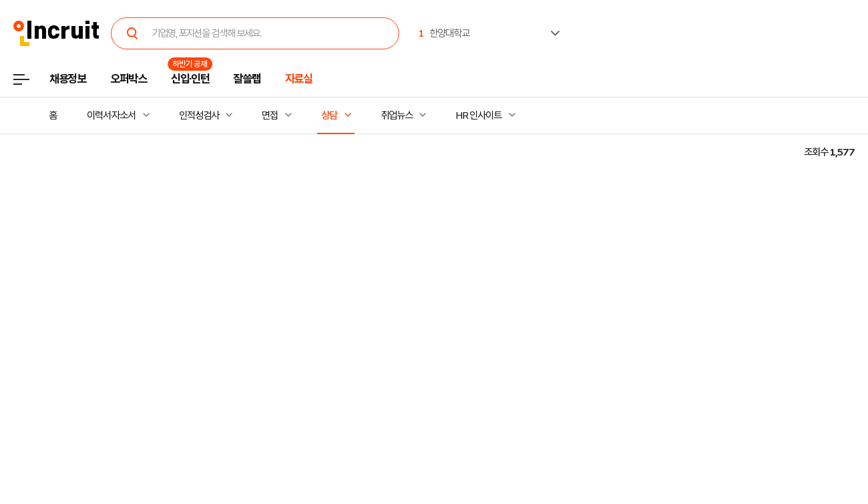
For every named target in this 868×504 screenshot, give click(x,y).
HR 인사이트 (478, 115)
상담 (329, 115)
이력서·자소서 (111, 115)
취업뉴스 (397, 115)
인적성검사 (199, 115)
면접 (270, 115)
